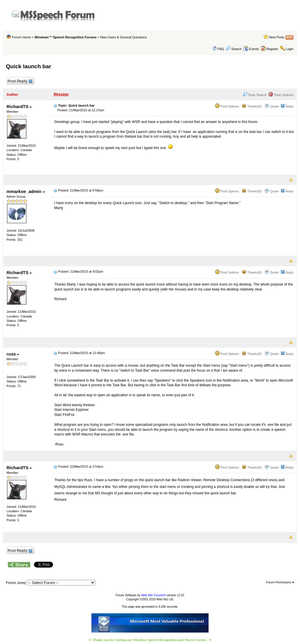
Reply (289, 106)
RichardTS (19, 106)
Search (234, 49)
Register (272, 49)
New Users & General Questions (123, 37)
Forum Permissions (280, 582)
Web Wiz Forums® (154, 595)
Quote (275, 106)
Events (251, 49)
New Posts (277, 37)
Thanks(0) (252, 106)
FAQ (221, 49)
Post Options (227, 106)
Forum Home (21, 37)
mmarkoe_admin (25, 191)
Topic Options (281, 95)
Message (61, 94)
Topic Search (255, 95)
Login (290, 49)
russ (13, 354)
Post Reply (20, 81)
